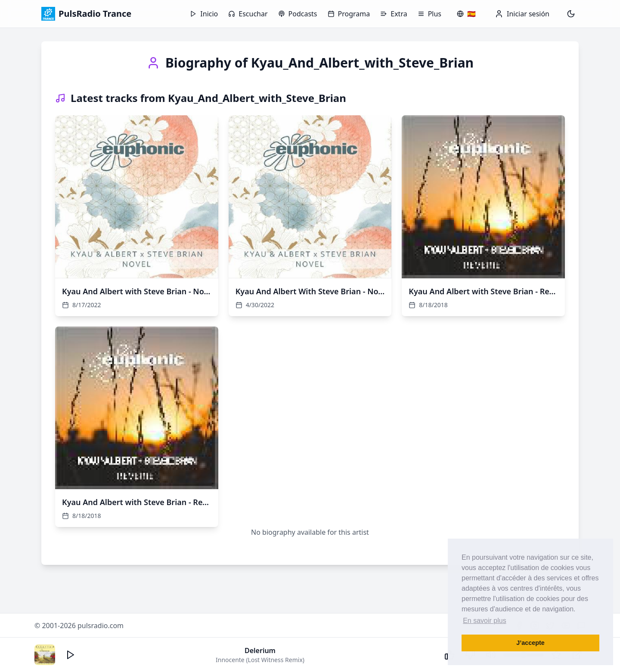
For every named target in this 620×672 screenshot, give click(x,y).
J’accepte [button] (530, 643)
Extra (394, 14)
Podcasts (298, 14)
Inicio (204, 14)
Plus (429, 14)
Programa (349, 14)
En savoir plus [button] (485, 621)
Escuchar (248, 14)
